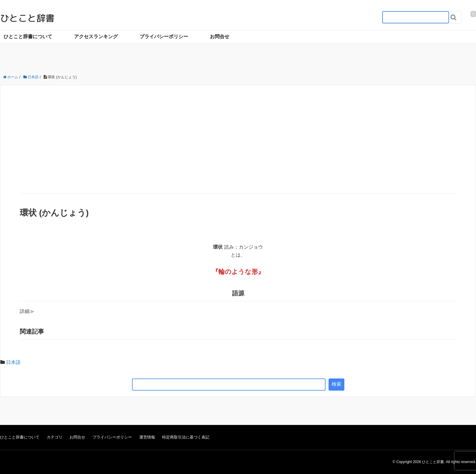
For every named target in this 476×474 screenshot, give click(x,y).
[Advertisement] (238, 148)
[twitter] (473, 14)
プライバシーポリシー (164, 37)
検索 (336, 384)
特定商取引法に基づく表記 (186, 437)
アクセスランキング (96, 37)
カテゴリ (55, 437)
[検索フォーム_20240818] (416, 17)
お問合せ (220, 37)
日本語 (13, 362)
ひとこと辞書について (28, 37)
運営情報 (147, 437)
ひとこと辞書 (27, 18)
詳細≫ (27, 311)
